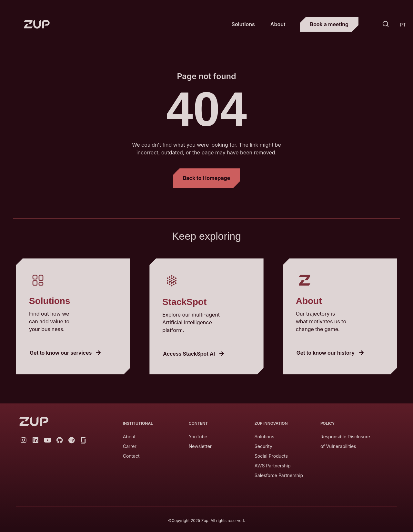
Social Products (271, 456)
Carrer (130, 446)
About (278, 24)
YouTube (198, 437)
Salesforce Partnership (279, 475)
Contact (131, 456)
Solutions (243, 24)
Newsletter (200, 446)
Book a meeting (329, 24)
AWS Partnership (273, 466)
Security (263, 446)
